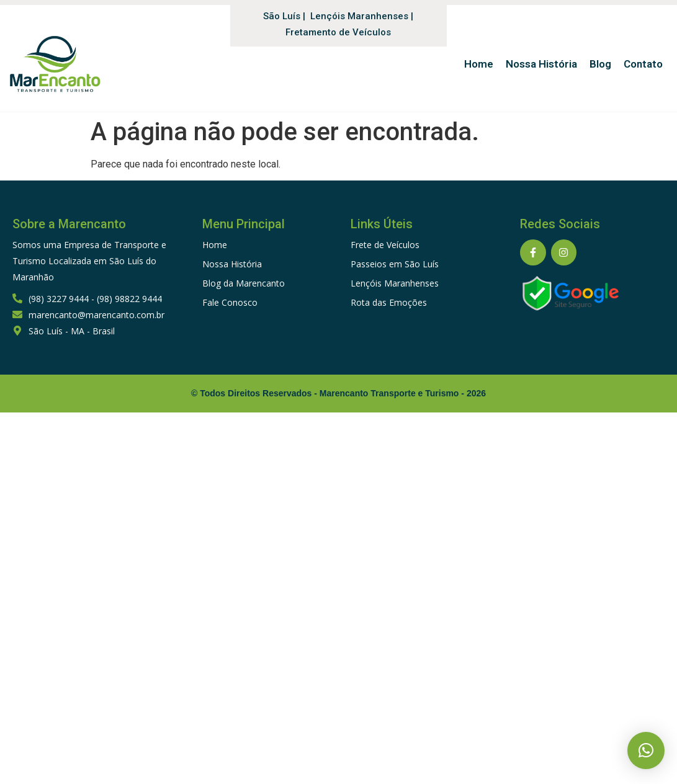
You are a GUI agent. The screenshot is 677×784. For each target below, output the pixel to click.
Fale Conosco (230, 302)
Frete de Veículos (385, 245)
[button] (646, 751)
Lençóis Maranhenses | (362, 16)
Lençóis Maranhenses (395, 283)
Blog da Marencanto (244, 283)
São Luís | (284, 16)
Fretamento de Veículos (338, 32)
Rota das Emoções (389, 302)
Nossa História (232, 264)
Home (215, 245)
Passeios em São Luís (395, 264)
